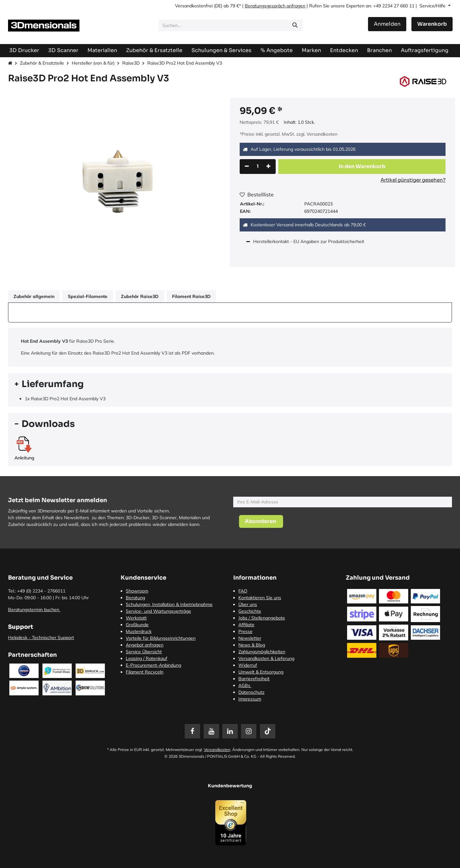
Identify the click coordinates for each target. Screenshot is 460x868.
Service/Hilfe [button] (433, 6)
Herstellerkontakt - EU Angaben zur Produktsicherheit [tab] (309, 241)
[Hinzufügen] (268, 167)
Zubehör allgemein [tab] (34, 296)
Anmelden (387, 24)
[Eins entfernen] (247, 167)
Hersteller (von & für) (93, 63)
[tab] (230, 384)
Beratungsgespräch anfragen (275, 6)
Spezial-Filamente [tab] (88, 296)
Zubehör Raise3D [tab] (140, 296)
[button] (362, 167)
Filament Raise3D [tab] (191, 296)
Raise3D (131, 63)
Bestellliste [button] (257, 194)
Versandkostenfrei (194, 6)
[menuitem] (425, 50)
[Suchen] (295, 25)
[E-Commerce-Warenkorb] (432, 24)
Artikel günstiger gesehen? (413, 180)
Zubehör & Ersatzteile (42, 63)
